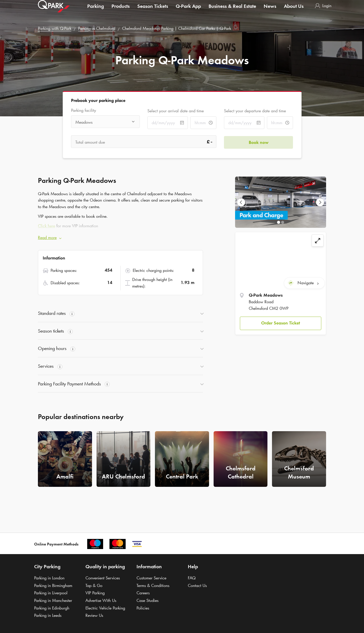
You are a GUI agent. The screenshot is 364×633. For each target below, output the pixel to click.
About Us (294, 11)
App (188, 11)
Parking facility (84, 110)
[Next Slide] (320, 202)
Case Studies (147, 600)
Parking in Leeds (48, 615)
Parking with (55, 28)
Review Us (94, 615)
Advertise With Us (101, 600)
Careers (143, 593)
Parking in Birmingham (53, 585)
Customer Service (151, 578)
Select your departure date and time (255, 111)
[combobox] (106, 122)
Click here (47, 226)
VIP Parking (95, 593)
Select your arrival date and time (176, 111)
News (270, 11)
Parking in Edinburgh (52, 608)
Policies (143, 608)
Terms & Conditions (153, 585)
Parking (96, 11)
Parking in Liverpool (51, 593)
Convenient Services (103, 578)
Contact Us (197, 585)
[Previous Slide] (241, 202)
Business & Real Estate (232, 11)
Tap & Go (94, 585)
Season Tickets (153, 11)
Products (121, 11)
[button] (281, 323)
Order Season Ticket (281, 323)
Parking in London (49, 578)
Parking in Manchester (53, 600)
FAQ (192, 578)
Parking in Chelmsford (97, 28)
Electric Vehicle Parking (105, 608)
